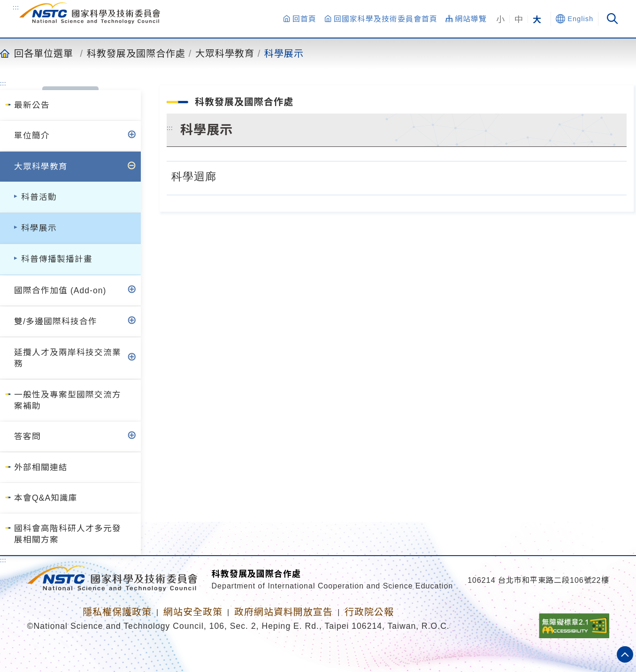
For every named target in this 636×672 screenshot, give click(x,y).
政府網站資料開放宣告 (284, 612)
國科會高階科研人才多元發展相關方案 (68, 534)
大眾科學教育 (225, 53)
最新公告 (32, 105)
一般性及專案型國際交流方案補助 (68, 400)
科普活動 (39, 197)
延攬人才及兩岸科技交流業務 (68, 358)
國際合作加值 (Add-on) (60, 290)
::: (16, 7)
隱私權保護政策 (117, 612)
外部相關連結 (41, 467)
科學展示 (284, 53)
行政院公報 (369, 612)
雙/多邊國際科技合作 (56, 321)
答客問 (27, 436)
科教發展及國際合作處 (136, 53)
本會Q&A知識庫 (46, 498)
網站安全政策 (193, 612)
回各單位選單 (44, 53)
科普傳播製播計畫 (57, 259)
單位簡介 (32, 136)
